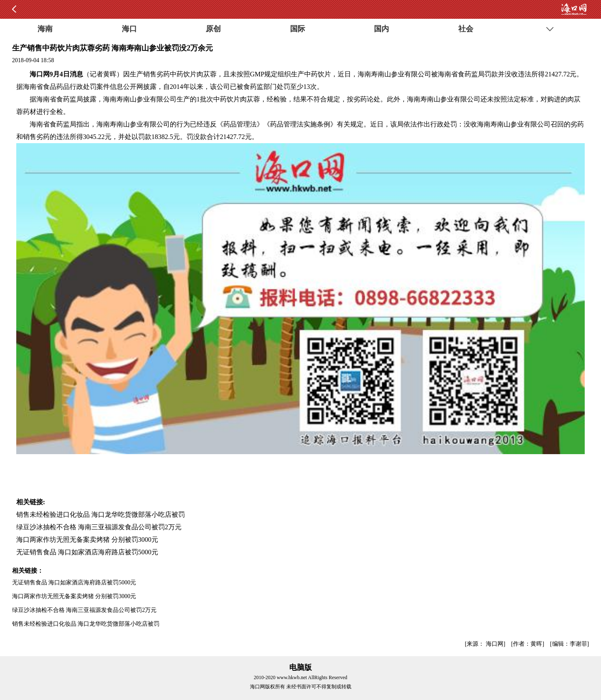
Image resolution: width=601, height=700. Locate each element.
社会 (466, 29)
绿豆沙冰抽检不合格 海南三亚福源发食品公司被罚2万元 (99, 527)
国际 (298, 29)
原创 (213, 29)
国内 (381, 29)
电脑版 (300, 667)
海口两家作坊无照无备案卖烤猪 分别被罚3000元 (87, 540)
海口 (129, 29)
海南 (45, 29)
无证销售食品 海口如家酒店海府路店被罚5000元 (87, 552)
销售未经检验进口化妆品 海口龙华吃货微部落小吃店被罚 (101, 514)
